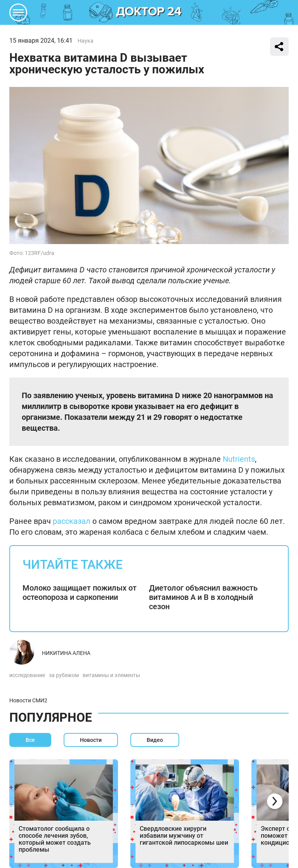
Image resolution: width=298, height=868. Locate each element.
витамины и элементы (111, 675)
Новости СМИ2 (28, 700)
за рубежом (64, 675)
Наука (86, 41)
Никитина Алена (66, 653)
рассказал (72, 521)
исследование (27, 675)
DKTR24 (149, 12)
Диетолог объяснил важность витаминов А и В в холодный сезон (203, 597)
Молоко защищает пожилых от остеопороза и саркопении (80, 593)
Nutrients (239, 459)
